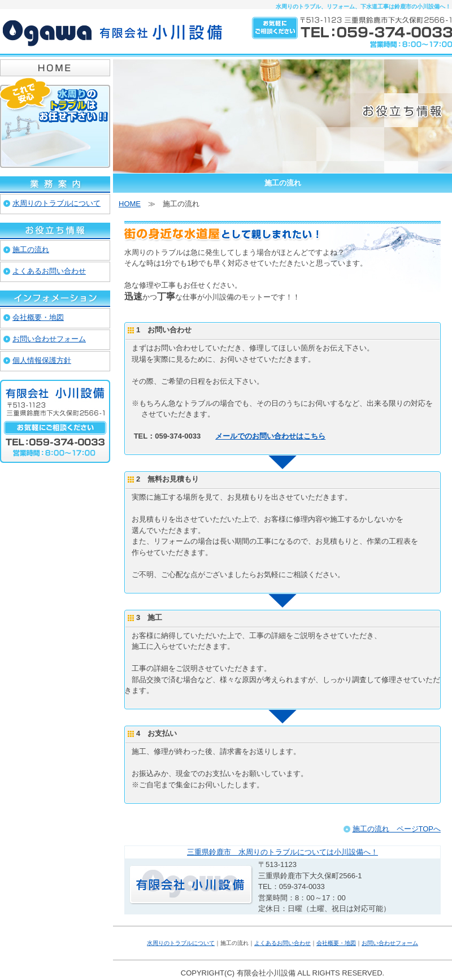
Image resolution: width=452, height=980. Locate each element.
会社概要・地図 (336, 943)
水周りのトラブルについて (181, 943)
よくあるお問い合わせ (282, 943)
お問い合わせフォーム (390, 943)
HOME (130, 204)
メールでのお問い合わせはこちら (270, 436)
